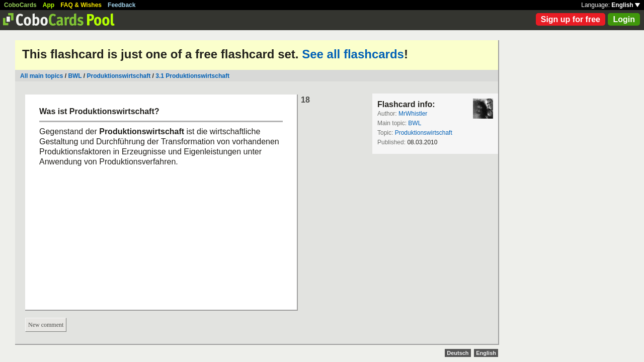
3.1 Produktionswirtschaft (192, 76)
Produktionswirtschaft (119, 76)
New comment (46, 325)
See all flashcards (353, 54)
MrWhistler (413, 114)
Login (624, 19)
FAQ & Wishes (81, 5)
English (626, 5)
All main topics (42, 76)
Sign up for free (571, 19)
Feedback (122, 5)
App (49, 5)
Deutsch (458, 353)
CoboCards (20, 5)
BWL (75, 76)
